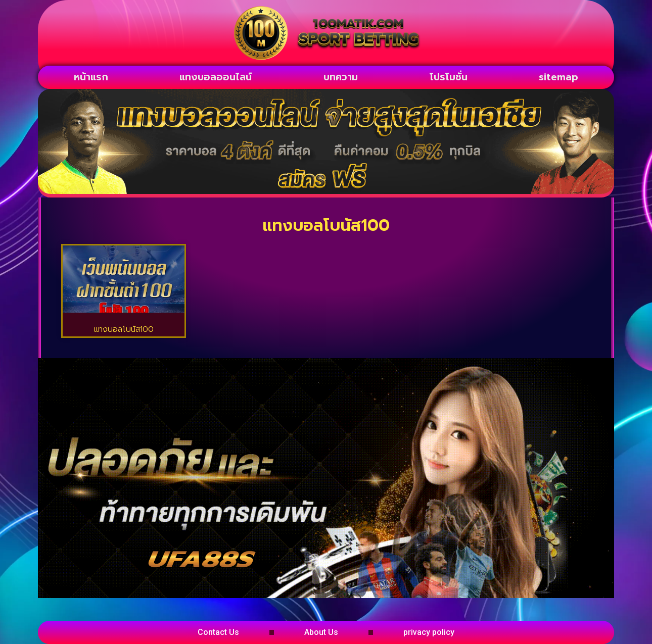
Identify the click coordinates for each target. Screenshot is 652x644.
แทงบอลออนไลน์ (216, 77)
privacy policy (429, 632)
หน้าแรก (91, 77)
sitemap (558, 77)
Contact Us (218, 632)
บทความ (341, 77)
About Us (321, 632)
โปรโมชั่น (449, 77)
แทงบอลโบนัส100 (124, 329)
